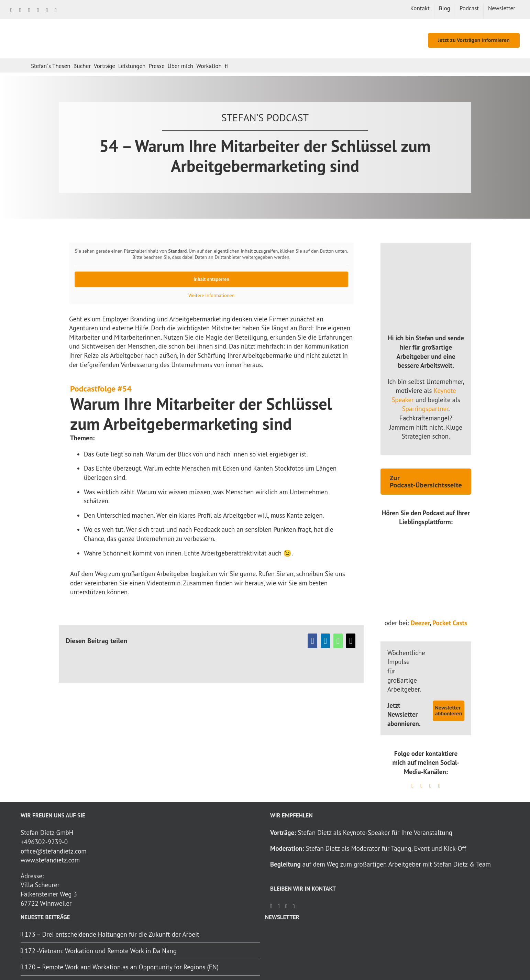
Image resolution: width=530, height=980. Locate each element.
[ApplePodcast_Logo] (426, 593)
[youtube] (439, 786)
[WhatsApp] (338, 641)
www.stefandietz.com (50, 860)
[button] (226, 65)
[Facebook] (312, 641)
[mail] (430, 786)
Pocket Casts (450, 623)
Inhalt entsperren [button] (211, 279)
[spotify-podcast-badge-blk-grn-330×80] (426, 564)
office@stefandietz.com (54, 851)
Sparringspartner (425, 409)
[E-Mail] (351, 641)
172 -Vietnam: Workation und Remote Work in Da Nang (101, 951)
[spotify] (421, 786)
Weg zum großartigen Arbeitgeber (374, 864)
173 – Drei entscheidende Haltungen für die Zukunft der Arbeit (112, 934)
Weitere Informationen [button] (211, 295)
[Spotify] (286, 906)
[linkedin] (412, 786)
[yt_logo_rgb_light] (426, 537)
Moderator (365, 848)
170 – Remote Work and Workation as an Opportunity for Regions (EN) (122, 967)
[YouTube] (294, 906)
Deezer (420, 623)
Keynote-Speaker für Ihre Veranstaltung (398, 833)
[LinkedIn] (325, 641)
